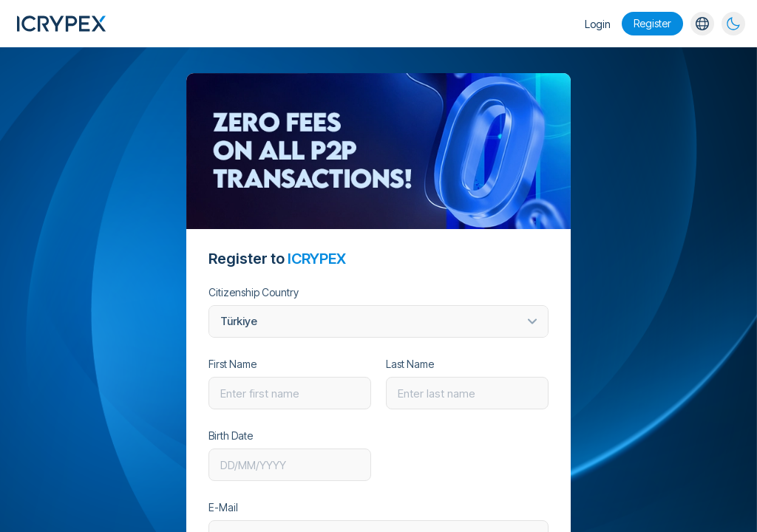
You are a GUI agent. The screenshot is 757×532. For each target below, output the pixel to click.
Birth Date (231, 436)
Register (652, 23)
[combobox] (378, 321)
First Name (232, 364)
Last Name (410, 364)
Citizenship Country (254, 293)
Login (598, 24)
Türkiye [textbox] (239, 321)
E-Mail (223, 508)
